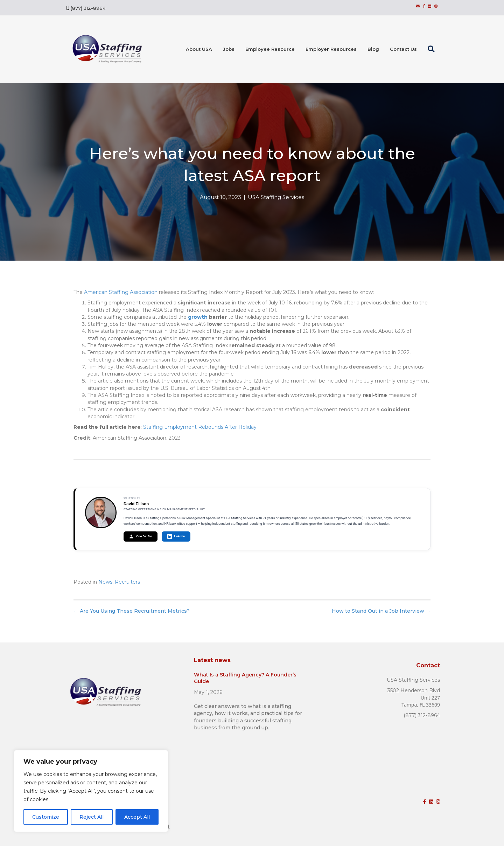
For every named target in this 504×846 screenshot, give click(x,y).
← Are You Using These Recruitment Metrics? (132, 611)
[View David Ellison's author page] (101, 513)
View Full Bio (141, 537)
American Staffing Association (121, 292)
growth (198, 317)
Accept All (137, 817)
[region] (91, 791)
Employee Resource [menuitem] (270, 49)
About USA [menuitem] (199, 49)
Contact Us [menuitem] (403, 49)
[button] (433, 49)
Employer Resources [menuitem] (331, 49)
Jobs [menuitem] (229, 49)
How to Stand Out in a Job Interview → (381, 611)
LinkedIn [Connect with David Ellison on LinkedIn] (176, 537)
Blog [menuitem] (373, 49)
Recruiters (127, 582)
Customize (46, 817)
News (105, 582)
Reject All (92, 817)
